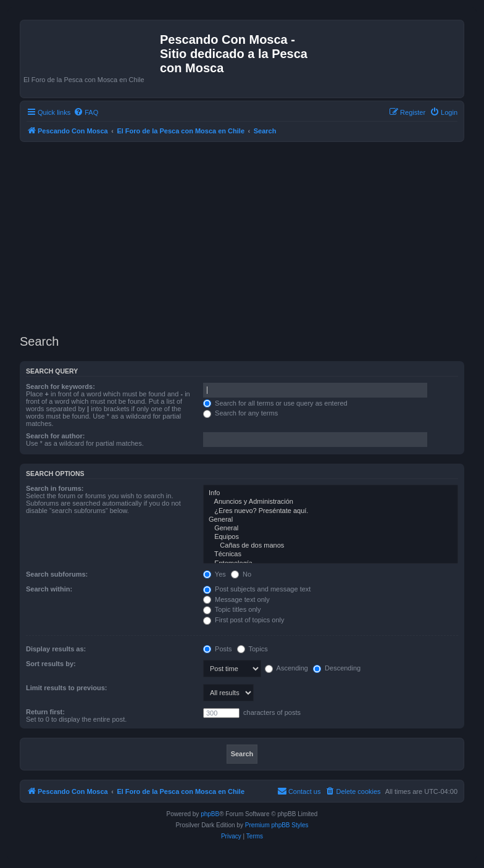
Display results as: (56, 649)
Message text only (236, 599)
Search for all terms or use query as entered (275, 403)
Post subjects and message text (257, 589)
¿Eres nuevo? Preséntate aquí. (331, 511)
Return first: (45, 712)
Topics (252, 649)
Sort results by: (51, 664)
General (331, 520)
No (241, 574)
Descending (337, 668)
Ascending (286, 668)
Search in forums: (55, 488)
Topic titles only (232, 609)
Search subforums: (57, 574)
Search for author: (55, 436)
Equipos (331, 537)
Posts (218, 649)
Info (331, 493)
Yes (215, 574)
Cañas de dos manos (331, 546)
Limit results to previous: (66, 688)
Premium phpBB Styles (277, 825)
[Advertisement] (252, 238)
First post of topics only (244, 620)
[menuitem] (86, 112)
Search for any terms (240, 413)
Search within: (49, 589)
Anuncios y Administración (331, 502)
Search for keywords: (60, 386)
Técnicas (331, 554)
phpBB (210, 814)
